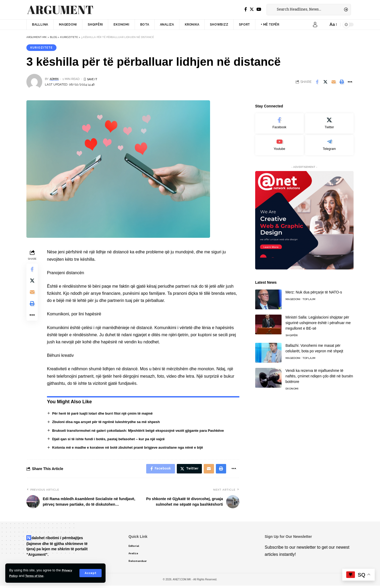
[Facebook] (246, 9)
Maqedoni (293, 296)
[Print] (342, 83)
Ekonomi (292, 386)
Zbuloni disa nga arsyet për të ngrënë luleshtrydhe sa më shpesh (110, 423)
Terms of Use (37, 576)
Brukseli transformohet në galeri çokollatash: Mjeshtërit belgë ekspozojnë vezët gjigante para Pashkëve (144, 431)
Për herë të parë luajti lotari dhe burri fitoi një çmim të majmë (106, 414)
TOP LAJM (309, 296)
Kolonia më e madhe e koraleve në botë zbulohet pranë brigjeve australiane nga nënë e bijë (132, 448)
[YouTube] (259, 9)
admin (55, 80)
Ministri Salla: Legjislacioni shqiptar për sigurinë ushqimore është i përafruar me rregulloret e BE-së (318, 320)
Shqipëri (292, 332)
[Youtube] (279, 142)
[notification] (323, 25)
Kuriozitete (43, 48)
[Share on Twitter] (325, 83)
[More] (350, 83)
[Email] (334, 83)
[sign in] (315, 25)
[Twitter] (252, 9)
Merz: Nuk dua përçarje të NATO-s (314, 289)
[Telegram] (329, 142)
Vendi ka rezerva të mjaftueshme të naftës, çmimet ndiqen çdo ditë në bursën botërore (319, 373)
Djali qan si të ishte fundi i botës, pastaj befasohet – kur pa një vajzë (112, 440)
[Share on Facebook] (317, 83)
